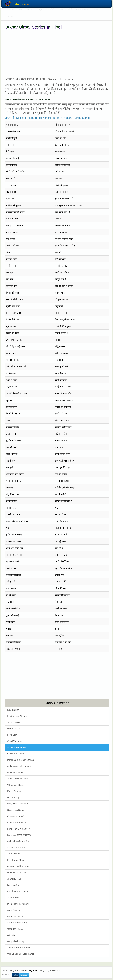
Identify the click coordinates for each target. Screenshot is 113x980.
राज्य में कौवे (11, 178)
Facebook (24, 975)
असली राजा (11, 461)
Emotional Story (15, 916)
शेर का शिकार (60, 514)
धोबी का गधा (60, 152)
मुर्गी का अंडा (60, 172)
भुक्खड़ (9, 400)
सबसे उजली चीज (13, 609)
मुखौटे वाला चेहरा (13, 306)
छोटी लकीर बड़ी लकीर (15, 172)
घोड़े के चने (11, 239)
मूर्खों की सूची (12, 138)
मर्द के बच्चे (11, 528)
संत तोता (10, 279)
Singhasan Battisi (16, 810)
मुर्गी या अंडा (11, 326)
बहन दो (58, 252)
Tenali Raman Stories (18, 779)
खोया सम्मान (11, 353)
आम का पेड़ (60, 447)
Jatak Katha (13, 897)
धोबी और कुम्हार (61, 185)
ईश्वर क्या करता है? (14, 340)
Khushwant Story (16, 860)
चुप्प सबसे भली (13, 561)
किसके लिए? (12, 407)
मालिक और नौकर (62, 313)
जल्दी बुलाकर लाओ (63, 387)
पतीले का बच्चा (61, 232)
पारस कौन (10, 622)
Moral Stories (14, 729)
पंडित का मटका (61, 353)
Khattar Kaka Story (16, 822)
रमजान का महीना (62, 535)
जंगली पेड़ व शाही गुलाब (16, 346)
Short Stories (14, 722)
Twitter (15, 975)
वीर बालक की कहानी (16, 816)
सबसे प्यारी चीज (13, 246)
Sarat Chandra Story (17, 923)
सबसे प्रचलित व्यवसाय (64, 400)
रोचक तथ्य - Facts (15, 929)
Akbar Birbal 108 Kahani (19, 948)
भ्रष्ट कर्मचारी (11, 192)
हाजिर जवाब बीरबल (14, 535)
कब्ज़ (8, 420)
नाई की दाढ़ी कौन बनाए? (65, 488)
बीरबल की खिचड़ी (62, 165)
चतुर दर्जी (59, 306)
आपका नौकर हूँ (13, 158)
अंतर (8, 252)
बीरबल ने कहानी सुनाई (15, 212)
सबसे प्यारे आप (61, 414)
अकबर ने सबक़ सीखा (64, 393)
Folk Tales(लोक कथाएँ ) (18, 841)
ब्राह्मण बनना (11, 434)
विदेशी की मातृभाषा (63, 407)
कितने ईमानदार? (13, 414)
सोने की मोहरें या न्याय (15, 299)
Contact (10, 16)
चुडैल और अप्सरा (13, 649)
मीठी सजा (59, 219)
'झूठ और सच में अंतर (63, 568)
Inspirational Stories (17, 716)
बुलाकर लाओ (12, 259)
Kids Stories (13, 710)
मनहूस (9, 629)
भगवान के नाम (61, 441)
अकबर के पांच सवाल (15, 474)
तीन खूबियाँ (60, 635)
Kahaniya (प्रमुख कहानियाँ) (19, 835)
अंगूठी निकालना (13, 494)
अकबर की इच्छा (61, 555)
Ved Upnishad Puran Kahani (21, 954)
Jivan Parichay (14, 910)
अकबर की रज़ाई (13, 360)
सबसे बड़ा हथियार (62, 273)
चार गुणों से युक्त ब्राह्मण (16, 225)
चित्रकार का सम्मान (62, 225)
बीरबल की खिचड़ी (14, 575)
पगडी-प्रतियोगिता (62, 561)
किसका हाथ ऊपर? (14, 313)
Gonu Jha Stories (16, 754)
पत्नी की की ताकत (14, 481)
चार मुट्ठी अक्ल (61, 541)
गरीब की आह (60, 588)
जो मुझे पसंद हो (61, 299)
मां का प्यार (59, 340)
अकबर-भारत (60, 293)
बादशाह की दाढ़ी (62, 367)
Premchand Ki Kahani (18, 904)
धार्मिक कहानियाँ (65, 9)
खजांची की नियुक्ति (63, 326)
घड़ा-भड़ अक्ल (12, 219)
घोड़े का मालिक (61, 434)
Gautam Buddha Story (18, 866)
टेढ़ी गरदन (10, 152)
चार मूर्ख (9, 467)
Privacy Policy (32, 970)
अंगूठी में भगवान (13, 387)
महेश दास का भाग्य (63, 125)
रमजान (58, 629)
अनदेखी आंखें (12, 447)
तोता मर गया (11, 185)
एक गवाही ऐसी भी (62, 212)
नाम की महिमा (61, 474)
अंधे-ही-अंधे (11, 582)
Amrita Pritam (14, 854)
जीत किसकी (11, 508)
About (95, 9)
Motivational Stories (17, 873)
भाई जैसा (59, 508)
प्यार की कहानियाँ (26, 9)
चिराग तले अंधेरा (13, 293)
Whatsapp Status (16, 785)
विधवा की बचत (12, 333)
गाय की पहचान (12, 232)
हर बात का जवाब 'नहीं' (64, 199)
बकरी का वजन (61, 609)
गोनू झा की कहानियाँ (46, 9)
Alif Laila (11, 935)
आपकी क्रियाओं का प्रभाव (17, 393)
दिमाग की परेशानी (62, 481)
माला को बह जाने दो (63, 528)
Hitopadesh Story (16, 941)
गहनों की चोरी (60, 138)
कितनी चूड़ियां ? (61, 333)
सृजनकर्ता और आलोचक (65, 461)
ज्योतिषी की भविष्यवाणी (16, 367)
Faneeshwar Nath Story (19, 829)
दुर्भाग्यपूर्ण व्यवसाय (14, 441)
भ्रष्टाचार (9, 488)
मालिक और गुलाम (13, 205)
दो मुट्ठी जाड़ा (11, 595)
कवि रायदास (11, 373)
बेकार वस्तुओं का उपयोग (65, 320)
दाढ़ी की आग (60, 259)
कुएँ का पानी (60, 360)
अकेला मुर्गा (59, 575)
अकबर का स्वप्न (61, 158)
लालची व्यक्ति (61, 494)
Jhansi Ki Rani (14, 879)
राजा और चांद (12, 454)
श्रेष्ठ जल (58, 602)
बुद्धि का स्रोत (60, 346)
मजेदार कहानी (82, 9)
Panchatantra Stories (18, 891)
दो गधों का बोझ (61, 266)
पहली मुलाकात (12, 125)
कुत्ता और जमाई (13, 615)
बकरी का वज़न (61, 380)
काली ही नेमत (12, 286)
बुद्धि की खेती (12, 501)
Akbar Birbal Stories (17, 747)
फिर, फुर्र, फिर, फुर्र (63, 467)
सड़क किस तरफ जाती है (65, 246)
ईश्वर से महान (12, 380)
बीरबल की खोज (13, 427)
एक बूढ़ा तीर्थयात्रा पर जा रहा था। (68, 205)
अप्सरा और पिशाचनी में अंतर (18, 521)
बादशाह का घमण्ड (14, 541)
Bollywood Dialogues (17, 804)
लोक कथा (10, 9)
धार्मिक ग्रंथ (11, 145)
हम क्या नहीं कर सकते (64, 239)
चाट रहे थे (59, 548)
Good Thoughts (15, 741)
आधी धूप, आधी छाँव (15, 548)
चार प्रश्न (9, 635)
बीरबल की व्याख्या (62, 420)
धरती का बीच (12, 266)
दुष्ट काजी (10, 199)
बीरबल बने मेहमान (14, 642)
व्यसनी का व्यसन (13, 514)
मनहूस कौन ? (60, 279)
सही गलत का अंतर (63, 145)
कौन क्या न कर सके (63, 642)
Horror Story (13, 797)
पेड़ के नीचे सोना (13, 320)
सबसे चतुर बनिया (62, 622)
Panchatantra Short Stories (20, 760)
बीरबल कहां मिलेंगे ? (63, 501)
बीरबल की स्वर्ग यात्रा (15, 131)
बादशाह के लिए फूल (63, 427)
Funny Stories (14, 791)
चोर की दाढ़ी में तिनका (64, 286)
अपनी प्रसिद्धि (12, 165)
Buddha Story (14, 885)
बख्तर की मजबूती (62, 595)
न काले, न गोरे (61, 582)
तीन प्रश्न (58, 178)
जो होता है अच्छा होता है (65, 131)
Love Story (13, 735)
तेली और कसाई (61, 192)
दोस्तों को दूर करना (63, 454)
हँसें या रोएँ (59, 615)
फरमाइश (10, 273)
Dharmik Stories (15, 772)
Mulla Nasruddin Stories (19, 766)
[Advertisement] (57, 53)
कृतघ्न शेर (59, 649)
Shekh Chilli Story (16, 847)
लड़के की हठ (11, 568)
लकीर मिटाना (60, 373)
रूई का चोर (11, 602)
